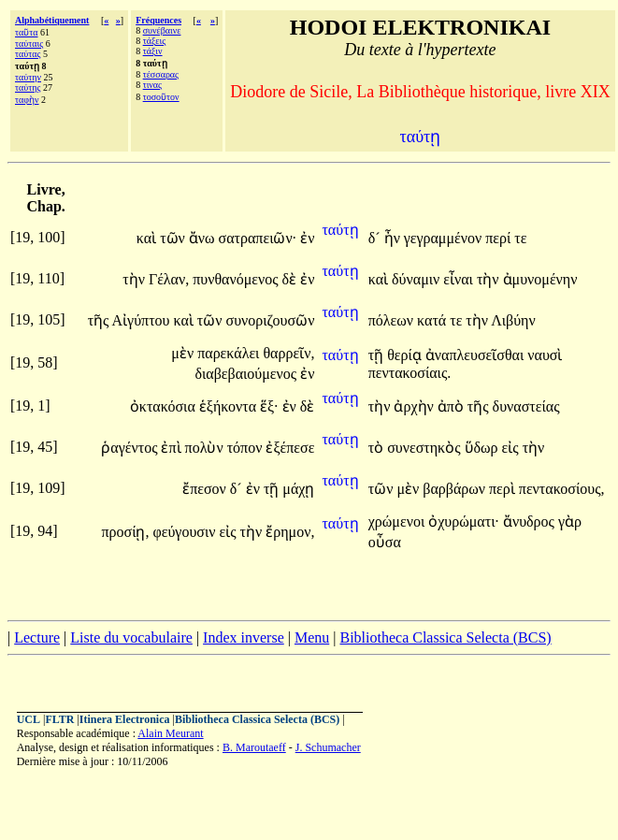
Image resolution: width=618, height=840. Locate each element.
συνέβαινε (162, 30)
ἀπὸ (453, 406)
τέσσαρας (161, 74)
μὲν (184, 353)
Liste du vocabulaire (131, 637)
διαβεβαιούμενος (247, 374)
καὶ (148, 238)
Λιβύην (513, 320)
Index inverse (244, 637)
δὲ (292, 279)
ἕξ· (269, 406)
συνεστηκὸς (425, 448)
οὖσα (385, 542)
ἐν (307, 238)
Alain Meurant (170, 733)
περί (500, 238)
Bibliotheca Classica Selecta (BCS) (445, 637)
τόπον (247, 448)
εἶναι (460, 279)
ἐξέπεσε (290, 448)
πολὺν (206, 448)
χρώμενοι (398, 521)
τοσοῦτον (161, 97)
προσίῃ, (125, 532)
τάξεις (155, 41)
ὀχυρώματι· (464, 521)
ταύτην (28, 77)
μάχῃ (298, 489)
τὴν (136, 279)
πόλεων (393, 320)
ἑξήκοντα (230, 406)
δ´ (376, 238)
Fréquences (158, 20)
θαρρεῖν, (288, 353)
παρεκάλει (230, 353)
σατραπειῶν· (258, 238)
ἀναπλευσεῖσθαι (476, 355)
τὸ (378, 448)
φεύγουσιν (186, 532)
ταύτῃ (340, 230)
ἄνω (204, 238)
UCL (29, 719)
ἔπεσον (206, 489)
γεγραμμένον (445, 238)
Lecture (37, 637)
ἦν (394, 238)
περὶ (504, 489)
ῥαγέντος (131, 448)
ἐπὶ (172, 448)
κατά (433, 320)
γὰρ (570, 521)
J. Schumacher (328, 747)
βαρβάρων (456, 489)
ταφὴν (27, 100)
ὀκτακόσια (165, 406)
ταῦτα (27, 32)
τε (520, 238)
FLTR (59, 719)
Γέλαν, (169, 279)
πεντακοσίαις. (410, 373)
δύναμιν (417, 279)
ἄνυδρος (531, 521)
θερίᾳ (406, 355)
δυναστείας (526, 406)
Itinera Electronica (125, 719)
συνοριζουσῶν (271, 320)
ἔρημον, (290, 532)
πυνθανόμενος (237, 279)
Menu (312, 637)
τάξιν (153, 51)
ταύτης (28, 87)
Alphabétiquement (52, 20)
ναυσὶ (545, 355)
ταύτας (28, 54)
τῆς (100, 320)
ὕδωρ (483, 448)
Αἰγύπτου (143, 320)
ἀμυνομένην (540, 279)
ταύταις (29, 43)
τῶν (174, 238)
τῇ (378, 355)
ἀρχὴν (415, 406)
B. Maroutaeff (254, 747)
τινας (152, 85)
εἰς (512, 448)
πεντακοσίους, (562, 489)
